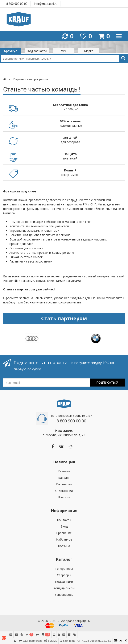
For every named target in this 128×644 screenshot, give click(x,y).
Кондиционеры (64, 588)
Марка (89, 51)
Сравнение (64, 533)
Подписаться (107, 382)
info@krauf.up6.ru (46, 4)
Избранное (64, 539)
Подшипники (64, 582)
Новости (64, 497)
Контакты (64, 520)
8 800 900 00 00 (17, 4)
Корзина (64, 546)
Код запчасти (37, 51)
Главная (64, 471)
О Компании (64, 491)
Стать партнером (64, 318)
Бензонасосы (64, 595)
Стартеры (64, 575)
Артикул (11, 51)
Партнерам (64, 484)
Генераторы (64, 569)
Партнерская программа (31, 79)
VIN (64, 51)
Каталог (64, 478)
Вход (64, 526)
